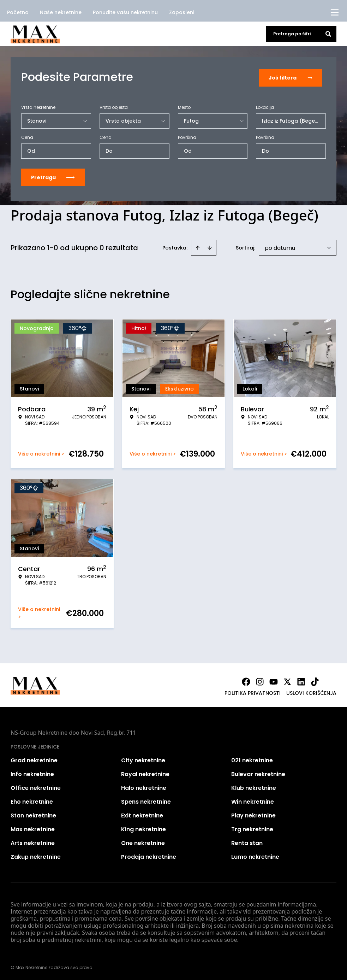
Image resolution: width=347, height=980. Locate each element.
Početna (18, 12)
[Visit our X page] (287, 680)
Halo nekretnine (144, 787)
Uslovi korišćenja (311, 692)
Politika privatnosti (253, 692)
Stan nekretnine (33, 814)
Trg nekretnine (252, 828)
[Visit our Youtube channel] (274, 680)
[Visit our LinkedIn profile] (301, 680)
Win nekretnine (253, 800)
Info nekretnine (32, 773)
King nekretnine (143, 828)
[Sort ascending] (198, 246)
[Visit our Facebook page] (246, 680)
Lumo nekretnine (255, 855)
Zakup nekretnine (36, 855)
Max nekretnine (33, 828)
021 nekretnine (252, 759)
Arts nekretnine (33, 842)
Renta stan (247, 842)
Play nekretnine (253, 814)
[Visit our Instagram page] (260, 680)
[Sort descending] (210, 246)
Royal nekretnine (145, 773)
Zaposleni (182, 12)
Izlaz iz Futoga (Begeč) (291, 119)
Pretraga (53, 176)
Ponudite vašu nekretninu (125, 12)
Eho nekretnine (32, 800)
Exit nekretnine (142, 814)
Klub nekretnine (254, 787)
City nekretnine (143, 759)
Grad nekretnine (34, 759)
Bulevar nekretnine (258, 773)
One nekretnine (143, 842)
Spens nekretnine (146, 800)
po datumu (280, 247)
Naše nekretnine (61, 12)
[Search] (328, 34)
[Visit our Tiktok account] (315, 680)
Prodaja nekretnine (149, 855)
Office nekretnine (36, 787)
